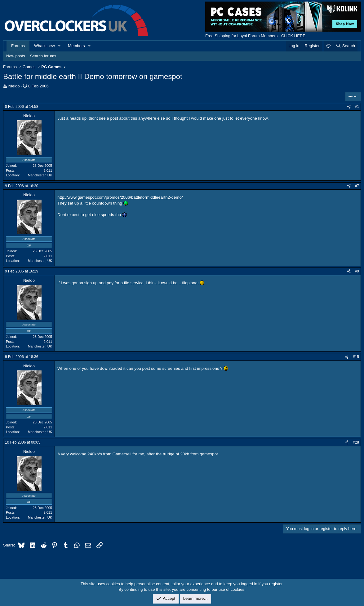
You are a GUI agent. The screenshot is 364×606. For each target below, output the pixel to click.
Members (76, 46)
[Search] (345, 46)
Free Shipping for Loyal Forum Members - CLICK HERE (255, 36)
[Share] (349, 107)
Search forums (43, 56)
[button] (60, 46)
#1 (357, 107)
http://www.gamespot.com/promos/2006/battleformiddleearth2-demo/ (120, 197)
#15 (356, 357)
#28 (356, 442)
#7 (357, 186)
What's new (44, 46)
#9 (357, 271)
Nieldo (14, 86)
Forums (18, 46)
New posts (16, 56)
